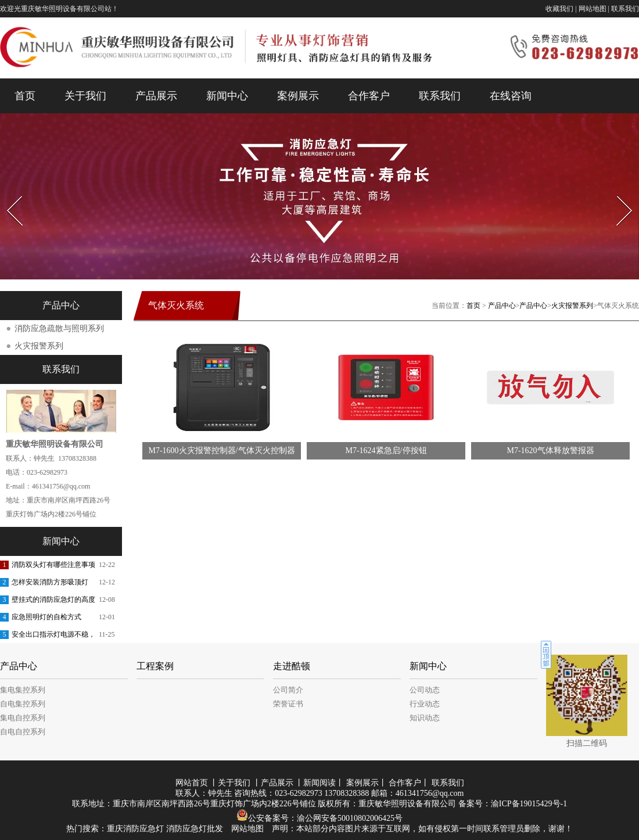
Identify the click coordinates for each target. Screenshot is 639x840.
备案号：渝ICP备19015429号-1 (513, 804)
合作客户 (369, 96)
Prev (8, 193)
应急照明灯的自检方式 (46, 617)
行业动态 (425, 704)
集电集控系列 (23, 690)
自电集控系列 (23, 704)
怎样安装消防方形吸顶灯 (50, 582)
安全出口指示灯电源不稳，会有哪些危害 (53, 637)
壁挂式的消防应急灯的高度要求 (53, 602)
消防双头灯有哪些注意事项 (53, 565)
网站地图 (593, 9)
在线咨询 (511, 96)
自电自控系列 (23, 732)
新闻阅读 (319, 783)
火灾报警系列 (572, 306)
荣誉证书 (288, 704)
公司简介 (288, 690)
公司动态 (425, 690)
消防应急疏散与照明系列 (59, 329)
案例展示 (298, 96)
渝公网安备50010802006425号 (350, 818)
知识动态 (425, 718)
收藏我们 (559, 9)
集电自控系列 (23, 718)
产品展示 (156, 96)
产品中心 (502, 306)
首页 (25, 96)
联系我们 (625, 9)
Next (618, 193)
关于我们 (85, 96)
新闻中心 (227, 96)
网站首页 (192, 783)
